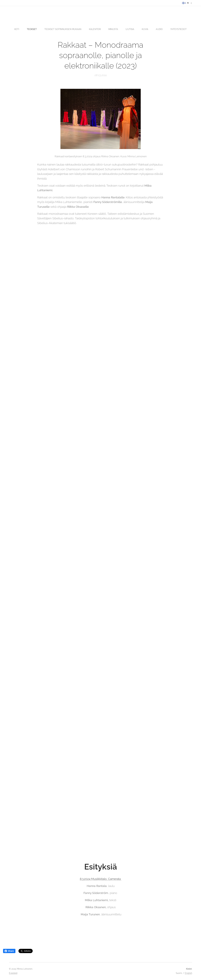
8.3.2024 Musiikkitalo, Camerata (100, 879)
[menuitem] (18, 29)
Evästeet (13, 973)
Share (9, 951)
